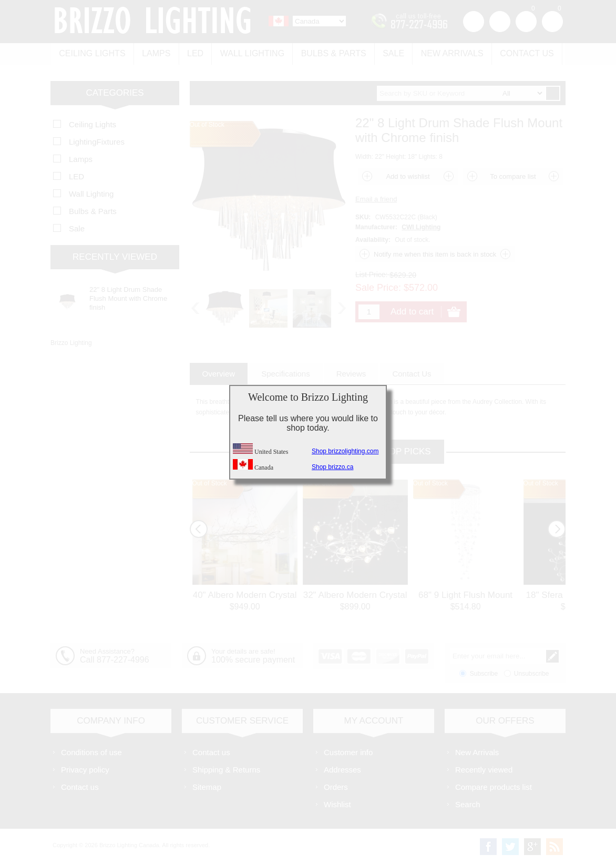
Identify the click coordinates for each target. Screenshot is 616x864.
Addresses (342, 769)
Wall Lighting (251, 53)
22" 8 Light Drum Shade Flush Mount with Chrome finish (128, 298)
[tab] (219, 373)
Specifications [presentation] (286, 373)
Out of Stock (210, 483)
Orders (336, 786)
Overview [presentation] (219, 373)
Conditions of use (91, 752)
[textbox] (461, 93)
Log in (500, 22)
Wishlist (337, 804)
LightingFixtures (97, 141)
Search (468, 804)
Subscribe (484, 673)
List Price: (371, 274)
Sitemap (207, 786)
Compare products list (494, 786)
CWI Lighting (421, 227)
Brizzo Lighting (71, 342)
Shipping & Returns (226, 769)
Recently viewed (484, 769)
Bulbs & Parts (332, 53)
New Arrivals (450, 53)
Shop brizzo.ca (332, 467)
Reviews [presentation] (351, 373)
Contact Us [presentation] (412, 373)
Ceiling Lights (92, 53)
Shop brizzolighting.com (345, 451)
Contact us (525, 53)
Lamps (156, 53)
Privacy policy (85, 769)
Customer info (348, 752)
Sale (392, 53)
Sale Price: (378, 287)
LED (195, 53)
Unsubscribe (532, 673)
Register (474, 22)
